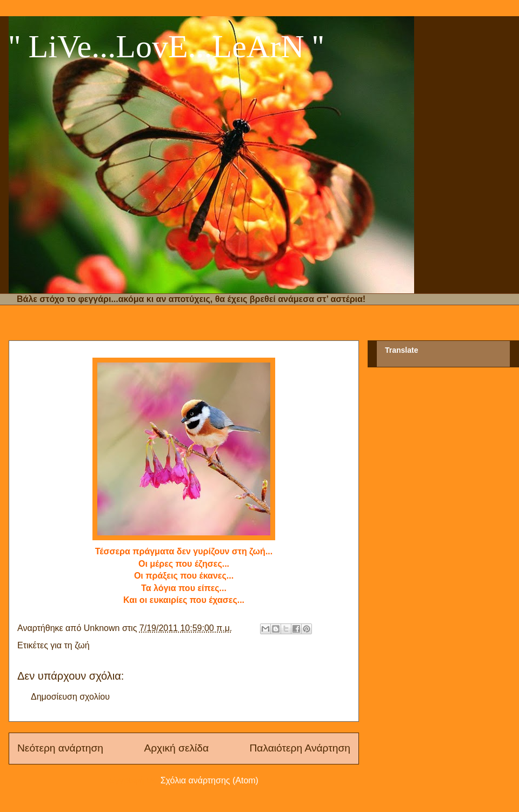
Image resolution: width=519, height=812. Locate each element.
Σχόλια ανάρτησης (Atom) (209, 780)
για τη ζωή (70, 645)
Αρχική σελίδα (176, 748)
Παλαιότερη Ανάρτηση (300, 748)
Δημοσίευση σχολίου (70, 697)
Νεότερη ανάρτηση (60, 748)
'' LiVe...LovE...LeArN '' (166, 46)
